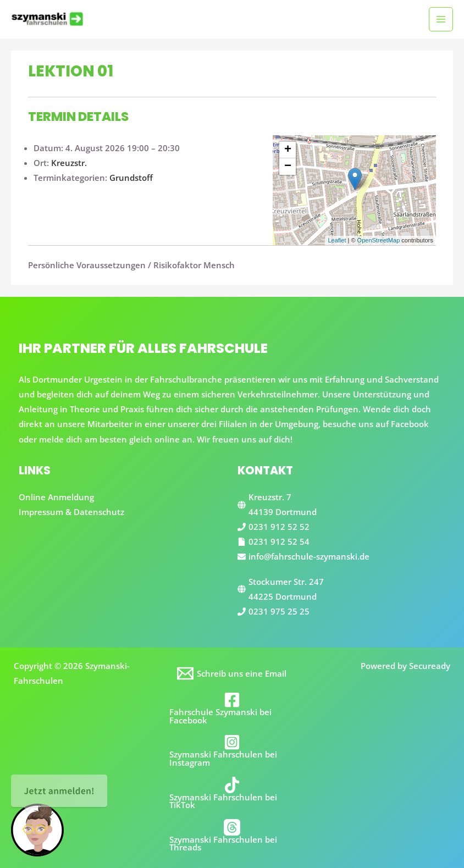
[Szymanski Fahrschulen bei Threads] (232, 835)
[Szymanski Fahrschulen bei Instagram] (232, 750)
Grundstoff (131, 178)
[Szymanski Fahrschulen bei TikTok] (232, 793)
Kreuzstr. (69, 163)
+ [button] (288, 150)
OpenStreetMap (379, 240)
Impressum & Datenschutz (71, 512)
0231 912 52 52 (279, 527)
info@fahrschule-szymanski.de (309, 556)
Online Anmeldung (56, 497)
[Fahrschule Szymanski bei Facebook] (232, 708)
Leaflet (337, 240)
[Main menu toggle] (441, 19)
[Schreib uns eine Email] (232, 673)
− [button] (288, 167)
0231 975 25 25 (279, 611)
